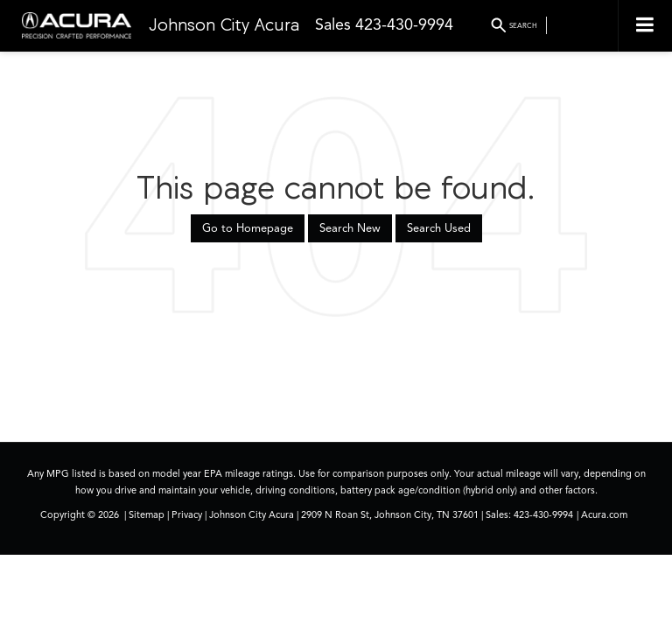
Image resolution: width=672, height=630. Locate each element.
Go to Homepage (248, 228)
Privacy (187, 514)
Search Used (439, 228)
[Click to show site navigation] (645, 26)
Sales (333, 24)
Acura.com (604, 514)
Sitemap (147, 514)
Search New (350, 228)
